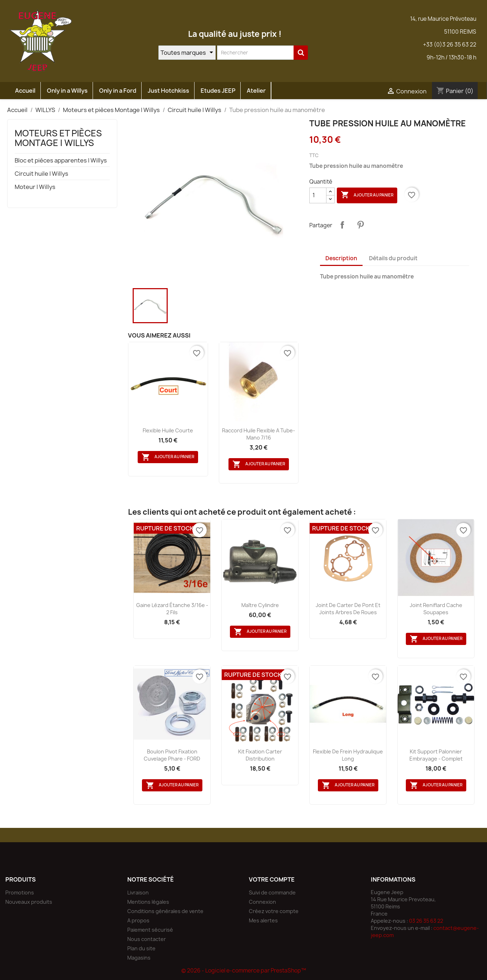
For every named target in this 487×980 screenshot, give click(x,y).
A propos (138, 920)
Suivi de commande (272, 892)
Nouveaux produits (29, 902)
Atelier (256, 91)
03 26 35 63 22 (426, 921)
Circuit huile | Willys (41, 174)
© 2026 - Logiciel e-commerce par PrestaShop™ (244, 971)
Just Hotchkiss (168, 91)
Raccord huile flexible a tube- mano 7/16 (259, 434)
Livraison (138, 892)
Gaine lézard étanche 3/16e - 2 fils (172, 609)
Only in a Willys (67, 91)
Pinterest (360, 225)
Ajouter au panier (367, 195)
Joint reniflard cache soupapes (436, 609)
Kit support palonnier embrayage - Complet (436, 755)
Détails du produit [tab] (393, 258)
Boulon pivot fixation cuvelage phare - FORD (172, 755)
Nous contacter (147, 939)
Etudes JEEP (218, 91)
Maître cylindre (260, 605)
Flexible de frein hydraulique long (348, 755)
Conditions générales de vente (165, 911)
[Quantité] (318, 195)
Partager (342, 225)
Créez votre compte (274, 911)
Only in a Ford (118, 91)
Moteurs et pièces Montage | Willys (58, 138)
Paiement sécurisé (150, 930)
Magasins (139, 958)
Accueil (25, 91)
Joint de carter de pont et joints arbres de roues (348, 609)
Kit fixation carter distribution (260, 755)
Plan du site (141, 948)
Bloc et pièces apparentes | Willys (61, 161)
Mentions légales (148, 902)
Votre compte (272, 879)
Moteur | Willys (35, 187)
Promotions (20, 892)
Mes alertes (263, 920)
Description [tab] (341, 258)
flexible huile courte (168, 430)
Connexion (262, 902)
